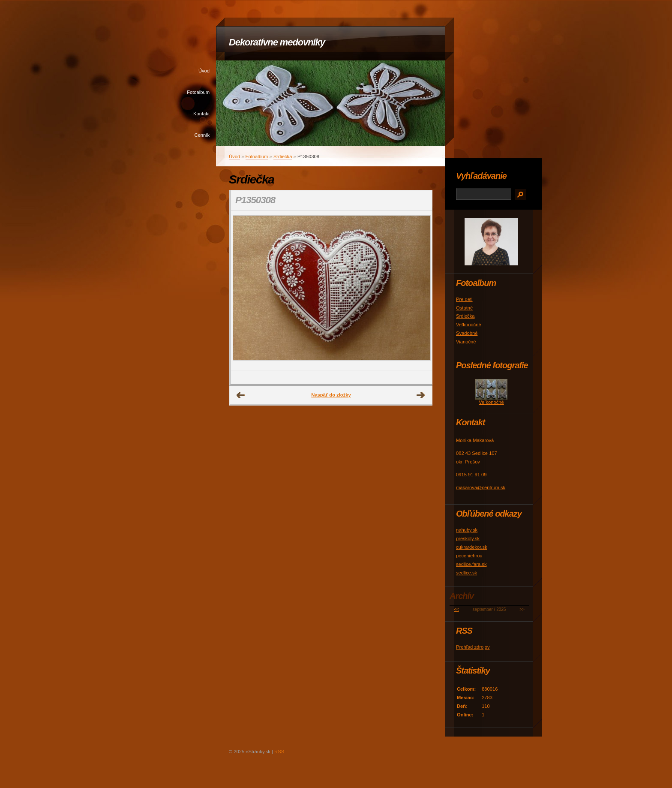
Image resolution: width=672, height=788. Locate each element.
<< (456, 609)
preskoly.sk (468, 538)
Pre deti (464, 299)
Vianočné (466, 342)
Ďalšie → (421, 395)
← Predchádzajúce (241, 395)
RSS (279, 752)
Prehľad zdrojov (473, 647)
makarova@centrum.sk (481, 487)
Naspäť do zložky (331, 395)
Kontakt (201, 114)
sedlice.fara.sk (471, 564)
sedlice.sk (466, 573)
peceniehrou (469, 556)
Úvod (204, 71)
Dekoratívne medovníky (277, 42)
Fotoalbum (198, 92)
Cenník (202, 135)
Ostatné (464, 308)
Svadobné (467, 333)
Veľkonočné (469, 325)
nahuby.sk (467, 530)
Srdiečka (283, 156)
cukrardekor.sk (472, 547)
